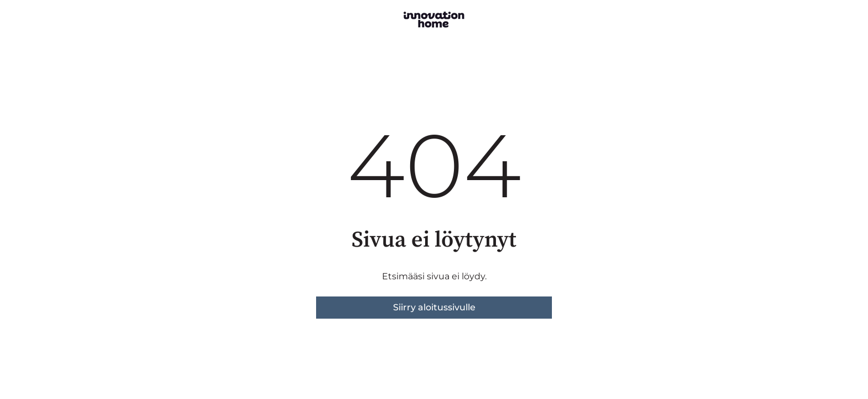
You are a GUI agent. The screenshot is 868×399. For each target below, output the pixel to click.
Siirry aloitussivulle (434, 307)
